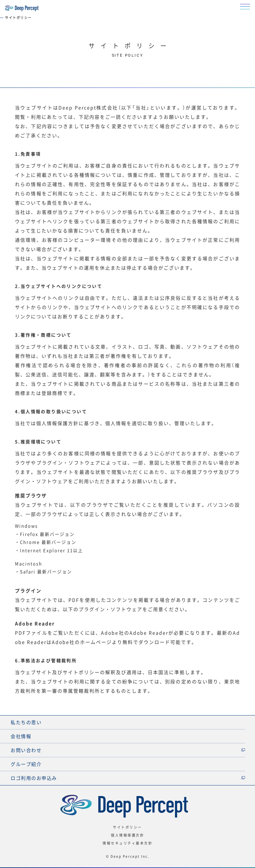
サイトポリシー (127, 827)
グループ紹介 (26, 764)
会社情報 (21, 736)
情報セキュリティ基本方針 (127, 843)
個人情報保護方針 (127, 835)
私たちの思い (26, 722)
